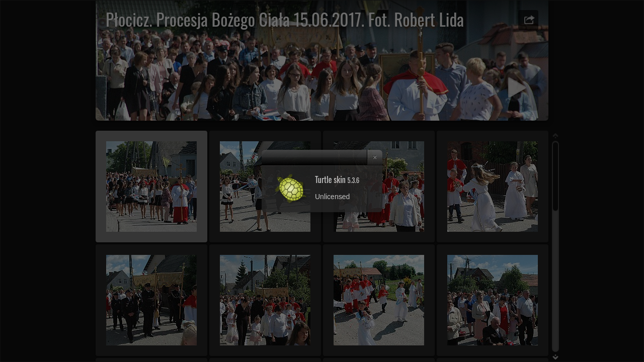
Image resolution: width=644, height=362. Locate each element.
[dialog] (322, 181)
